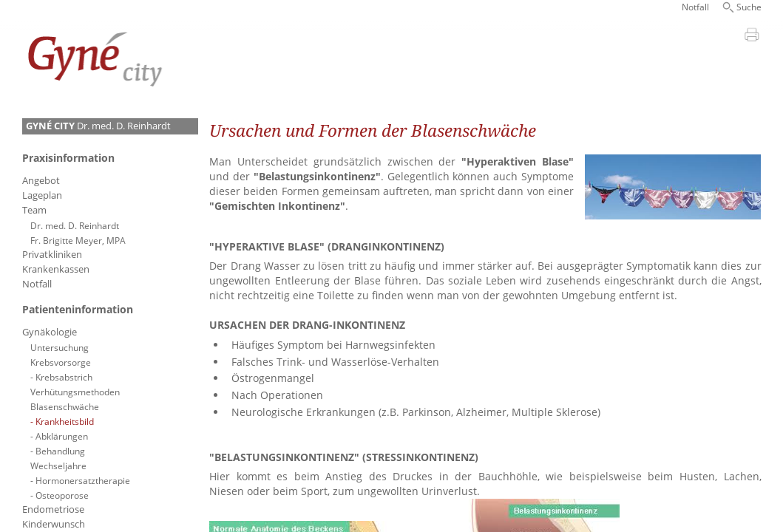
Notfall (695, 7)
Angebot (41, 181)
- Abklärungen (59, 436)
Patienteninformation (78, 309)
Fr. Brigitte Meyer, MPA (78, 240)
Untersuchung (60, 347)
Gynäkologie (50, 332)
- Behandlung (58, 451)
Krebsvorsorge (61, 362)
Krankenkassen (56, 269)
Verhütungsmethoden (75, 392)
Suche (749, 7)
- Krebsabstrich (61, 377)
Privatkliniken (52, 255)
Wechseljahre (58, 465)
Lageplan (42, 195)
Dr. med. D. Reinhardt (98, 126)
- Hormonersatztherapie (80, 480)
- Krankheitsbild (62, 421)
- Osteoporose (60, 495)
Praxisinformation (68, 158)
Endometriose (53, 509)
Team (34, 210)
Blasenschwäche (65, 406)
